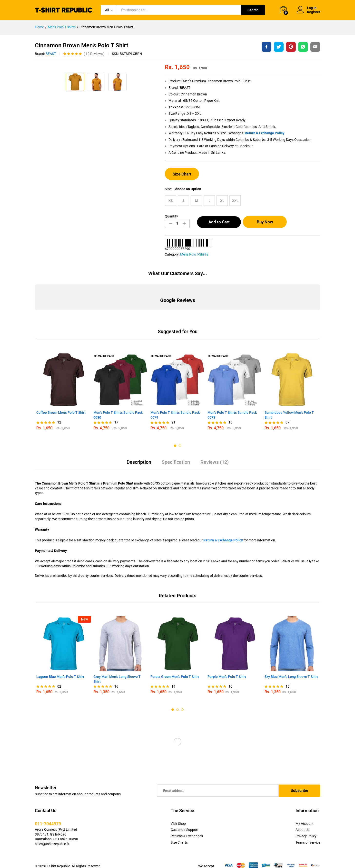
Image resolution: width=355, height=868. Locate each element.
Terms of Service (308, 836)
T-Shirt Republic (58, 859)
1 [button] (175, 439)
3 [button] (182, 703)
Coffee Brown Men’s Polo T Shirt (61, 406)
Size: (183, 189)
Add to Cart (219, 222)
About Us (302, 823)
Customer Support (185, 823)
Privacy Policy (306, 829)
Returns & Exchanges (187, 829)
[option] (63, 387)
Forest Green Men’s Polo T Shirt (175, 670)
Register (314, 12)
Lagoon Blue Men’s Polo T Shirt (60, 670)
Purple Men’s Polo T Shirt (227, 670)
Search (253, 10)
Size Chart (182, 174)
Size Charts (179, 836)
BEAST (51, 54)
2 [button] (180, 439)
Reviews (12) (215, 455)
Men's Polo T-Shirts (194, 254)
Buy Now (267, 222)
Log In (307, 8)
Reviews (94, 54)
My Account (305, 817)
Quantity (171, 216)
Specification (176, 455)
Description (139, 455)
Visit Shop (178, 817)
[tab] (139, 457)
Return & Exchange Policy (265, 133)
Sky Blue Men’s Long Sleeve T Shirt (291, 670)
